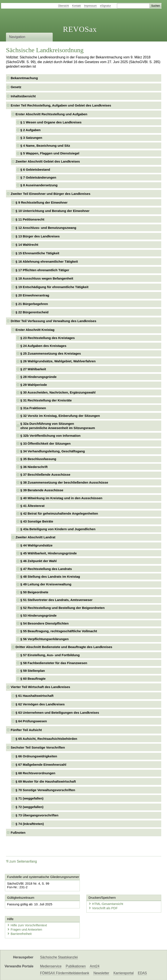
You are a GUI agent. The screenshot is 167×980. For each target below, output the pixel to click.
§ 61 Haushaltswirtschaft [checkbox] (35, 696)
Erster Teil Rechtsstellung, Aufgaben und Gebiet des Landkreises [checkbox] (61, 105)
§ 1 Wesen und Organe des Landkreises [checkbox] (51, 122)
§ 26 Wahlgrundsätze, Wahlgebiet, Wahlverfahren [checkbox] (58, 361)
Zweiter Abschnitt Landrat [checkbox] (36, 537)
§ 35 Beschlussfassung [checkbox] (38, 459)
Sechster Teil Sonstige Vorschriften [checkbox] (38, 747)
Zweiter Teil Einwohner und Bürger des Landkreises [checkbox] (51, 194)
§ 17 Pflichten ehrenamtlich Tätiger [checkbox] (42, 270)
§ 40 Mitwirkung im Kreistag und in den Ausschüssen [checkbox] (61, 498)
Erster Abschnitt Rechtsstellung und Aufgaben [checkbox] (51, 114)
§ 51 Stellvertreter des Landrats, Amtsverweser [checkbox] (57, 600)
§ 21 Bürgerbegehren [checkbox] (32, 304)
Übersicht (63, 6)
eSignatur (105, 6)
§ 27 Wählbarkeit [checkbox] (33, 369)
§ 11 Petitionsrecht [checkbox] (30, 219)
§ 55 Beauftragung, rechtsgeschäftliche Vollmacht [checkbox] (59, 631)
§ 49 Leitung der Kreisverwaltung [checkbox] (46, 584)
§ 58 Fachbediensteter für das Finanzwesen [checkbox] (54, 663)
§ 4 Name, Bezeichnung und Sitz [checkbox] (45, 146)
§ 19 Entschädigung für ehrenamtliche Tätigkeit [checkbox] (52, 287)
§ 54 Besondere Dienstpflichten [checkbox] (45, 623)
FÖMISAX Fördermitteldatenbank (65, 973)
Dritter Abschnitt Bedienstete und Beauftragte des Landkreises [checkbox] (64, 647)
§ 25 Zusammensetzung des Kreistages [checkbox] (51, 353)
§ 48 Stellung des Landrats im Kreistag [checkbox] (50, 577)
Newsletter (101, 973)
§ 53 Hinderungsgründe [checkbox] (39, 615)
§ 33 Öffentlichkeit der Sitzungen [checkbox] (46, 443)
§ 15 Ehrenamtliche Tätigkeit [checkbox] (37, 253)
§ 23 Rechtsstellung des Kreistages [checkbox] (48, 338)
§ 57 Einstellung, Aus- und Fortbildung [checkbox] (50, 655)
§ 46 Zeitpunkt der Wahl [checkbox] (39, 561)
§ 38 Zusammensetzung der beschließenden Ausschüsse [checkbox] (64, 482)
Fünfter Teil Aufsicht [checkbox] (26, 730)
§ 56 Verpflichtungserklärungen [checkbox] (45, 639)
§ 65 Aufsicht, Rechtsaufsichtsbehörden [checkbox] (46, 739)
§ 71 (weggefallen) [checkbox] (30, 798)
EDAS (142, 973)
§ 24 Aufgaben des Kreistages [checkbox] (44, 346)
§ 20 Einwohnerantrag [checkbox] (32, 295)
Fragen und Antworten (25, 929)
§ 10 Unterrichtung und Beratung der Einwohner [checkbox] (53, 211)
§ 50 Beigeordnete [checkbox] (34, 592)
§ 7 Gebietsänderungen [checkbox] (38, 177)
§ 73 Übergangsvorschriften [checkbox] (37, 815)
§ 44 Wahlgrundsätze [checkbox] (37, 545)
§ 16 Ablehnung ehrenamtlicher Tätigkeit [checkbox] (47, 261)
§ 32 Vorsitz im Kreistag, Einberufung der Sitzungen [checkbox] (60, 416)
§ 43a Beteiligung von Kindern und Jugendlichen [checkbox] (58, 529)
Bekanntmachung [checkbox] (24, 78)
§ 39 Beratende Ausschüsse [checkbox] (42, 490)
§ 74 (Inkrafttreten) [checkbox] (30, 824)
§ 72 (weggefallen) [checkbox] (30, 807)
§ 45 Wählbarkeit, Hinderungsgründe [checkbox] (49, 553)
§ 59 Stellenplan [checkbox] (33, 671)
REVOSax (80, 29)
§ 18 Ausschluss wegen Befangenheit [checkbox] (44, 278)
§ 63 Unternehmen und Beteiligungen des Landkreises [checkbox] (57, 713)
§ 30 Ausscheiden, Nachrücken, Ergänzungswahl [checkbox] (58, 392)
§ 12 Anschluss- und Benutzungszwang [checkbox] (46, 228)
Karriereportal (123, 973)
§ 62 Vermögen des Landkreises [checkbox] (40, 704)
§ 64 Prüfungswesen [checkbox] (31, 721)
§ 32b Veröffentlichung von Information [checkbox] (51, 436)
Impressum (90, 6)
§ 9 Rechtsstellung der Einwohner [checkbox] (42, 202)
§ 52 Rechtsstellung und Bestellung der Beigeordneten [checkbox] (63, 608)
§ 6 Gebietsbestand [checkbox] (35, 170)
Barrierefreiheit (19, 934)
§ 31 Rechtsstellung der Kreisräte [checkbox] (46, 400)
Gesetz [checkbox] (16, 87)
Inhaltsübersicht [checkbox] (23, 96)
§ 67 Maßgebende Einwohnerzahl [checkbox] (41, 765)
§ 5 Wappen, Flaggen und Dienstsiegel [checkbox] (50, 153)
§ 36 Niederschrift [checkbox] (34, 467)
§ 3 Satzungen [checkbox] (31, 138)
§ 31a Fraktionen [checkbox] (33, 408)
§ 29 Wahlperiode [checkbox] (34, 385)
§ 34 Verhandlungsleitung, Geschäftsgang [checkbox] (53, 451)
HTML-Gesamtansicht (106, 904)
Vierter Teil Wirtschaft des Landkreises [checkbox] (40, 687)
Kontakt (76, 6)
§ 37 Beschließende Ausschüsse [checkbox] (45, 474)
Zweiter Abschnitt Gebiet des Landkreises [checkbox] (48, 161)
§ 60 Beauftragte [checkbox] (33, 679)
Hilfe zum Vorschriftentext (27, 925)
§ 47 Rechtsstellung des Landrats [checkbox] (46, 569)
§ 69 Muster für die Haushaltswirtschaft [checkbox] (46, 781)
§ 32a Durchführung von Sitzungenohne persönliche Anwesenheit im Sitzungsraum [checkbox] (58, 426)
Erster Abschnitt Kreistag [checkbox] (35, 330)
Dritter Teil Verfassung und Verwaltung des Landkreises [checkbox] (53, 321)
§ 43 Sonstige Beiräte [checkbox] (37, 521)
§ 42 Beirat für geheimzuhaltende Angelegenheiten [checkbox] (59, 513)
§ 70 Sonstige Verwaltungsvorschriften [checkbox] (45, 790)
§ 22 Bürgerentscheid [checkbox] (32, 312)
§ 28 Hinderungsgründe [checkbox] (39, 377)
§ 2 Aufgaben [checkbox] (31, 130)
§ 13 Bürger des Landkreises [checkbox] (38, 236)
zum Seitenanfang (21, 861)
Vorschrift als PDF (103, 908)
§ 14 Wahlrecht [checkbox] (27, 245)
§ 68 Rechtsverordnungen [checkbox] (36, 773)
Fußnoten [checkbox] (18, 833)
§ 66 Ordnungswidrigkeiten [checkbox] (36, 756)
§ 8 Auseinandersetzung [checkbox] (39, 185)
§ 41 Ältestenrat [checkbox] (33, 506)
